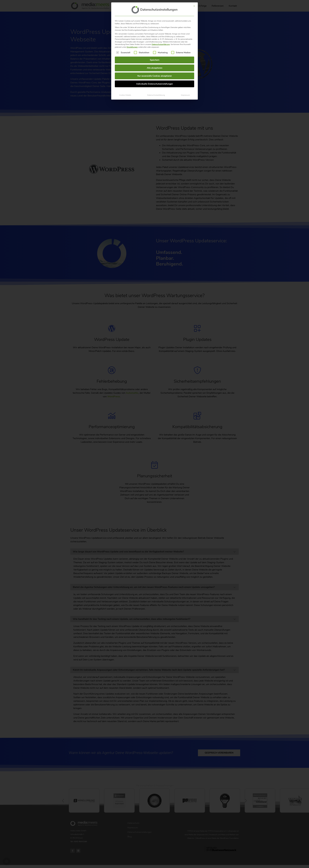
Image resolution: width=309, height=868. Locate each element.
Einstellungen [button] (132, 47)
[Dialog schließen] (194, 6)
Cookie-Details (125, 95)
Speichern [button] (155, 60)
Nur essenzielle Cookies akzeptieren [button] (155, 76)
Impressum (185, 95)
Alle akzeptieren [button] (155, 68)
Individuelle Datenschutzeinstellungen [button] (155, 84)
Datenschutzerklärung (161, 44)
